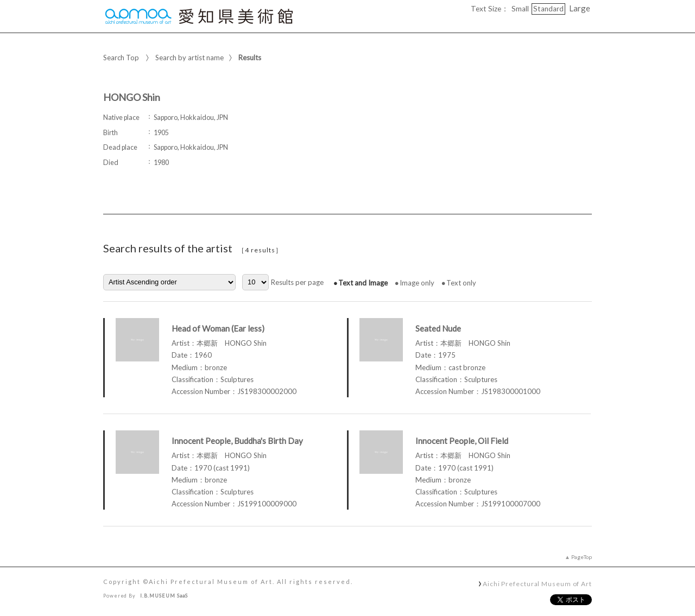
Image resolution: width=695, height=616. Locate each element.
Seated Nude (438, 328)
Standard (548, 9)
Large (580, 8)
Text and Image (363, 283)
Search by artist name (189, 58)
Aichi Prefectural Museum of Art (537, 583)
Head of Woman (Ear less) (218, 328)
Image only (417, 283)
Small (520, 9)
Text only (461, 283)
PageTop (582, 557)
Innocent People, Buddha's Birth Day (237, 441)
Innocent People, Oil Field (462, 441)
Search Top (121, 58)
